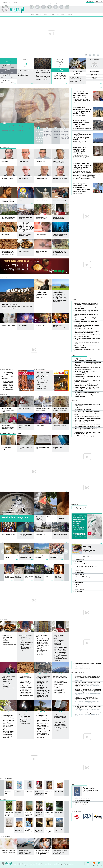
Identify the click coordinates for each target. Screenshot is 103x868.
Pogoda (9, 60)
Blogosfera (75, 543)
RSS (94, 863)
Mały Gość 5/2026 (43, 373)
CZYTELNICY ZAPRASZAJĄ (78, 673)
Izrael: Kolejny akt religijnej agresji (59, 690)
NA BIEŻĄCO (75, 87)
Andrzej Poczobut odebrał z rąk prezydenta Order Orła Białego (87, 396)
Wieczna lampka (79, 575)
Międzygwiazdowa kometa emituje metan (26, 687)
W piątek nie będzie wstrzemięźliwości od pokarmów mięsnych (7, 716)
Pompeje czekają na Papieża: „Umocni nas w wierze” (87, 315)
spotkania (49, 4)
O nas (14, 864)
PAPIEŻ (60, 633)
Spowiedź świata (23, 714)
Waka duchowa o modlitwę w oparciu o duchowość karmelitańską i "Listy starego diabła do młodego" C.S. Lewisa (88, 701)
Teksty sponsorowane (6, 837)
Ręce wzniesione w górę (9, 644)
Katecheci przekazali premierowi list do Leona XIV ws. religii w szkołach (88, 336)
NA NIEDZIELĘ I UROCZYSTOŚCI (77, 71)
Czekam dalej (78, 592)
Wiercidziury (6, 643)
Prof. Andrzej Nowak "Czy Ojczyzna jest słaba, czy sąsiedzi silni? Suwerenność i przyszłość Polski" (88, 678)
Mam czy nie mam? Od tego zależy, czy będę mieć (60, 718)
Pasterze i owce (41, 388)
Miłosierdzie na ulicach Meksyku (42, 636)
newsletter (88, 863)
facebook (94, 55)
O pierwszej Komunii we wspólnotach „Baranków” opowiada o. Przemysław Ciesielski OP (17, 134)
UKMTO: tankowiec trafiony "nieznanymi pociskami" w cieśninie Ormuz (86, 429)
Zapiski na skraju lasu (81, 564)
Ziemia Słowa (58, 292)
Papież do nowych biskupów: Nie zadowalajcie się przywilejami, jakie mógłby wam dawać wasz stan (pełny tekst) (61, 644)
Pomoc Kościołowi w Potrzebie (83, 668)
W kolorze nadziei (79, 559)
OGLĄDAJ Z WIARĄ (5, 542)
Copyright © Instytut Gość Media (21, 866)
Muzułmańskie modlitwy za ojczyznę (61, 693)
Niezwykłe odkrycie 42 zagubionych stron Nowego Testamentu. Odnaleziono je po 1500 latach (26, 647)
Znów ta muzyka (79, 583)
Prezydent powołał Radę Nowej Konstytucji (86, 393)
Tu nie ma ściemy (42, 386)
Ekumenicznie (94, 60)
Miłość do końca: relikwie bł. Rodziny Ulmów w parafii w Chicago (87, 319)
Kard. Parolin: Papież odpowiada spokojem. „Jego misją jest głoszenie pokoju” (87, 332)
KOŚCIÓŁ (43, 633)
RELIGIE (60, 674)
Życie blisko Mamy (42, 383)
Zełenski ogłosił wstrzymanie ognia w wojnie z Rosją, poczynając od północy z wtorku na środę (82, 188)
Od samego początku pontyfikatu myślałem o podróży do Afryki (61, 655)
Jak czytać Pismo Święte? (60, 714)
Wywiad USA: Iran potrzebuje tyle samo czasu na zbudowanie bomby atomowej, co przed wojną (87, 413)
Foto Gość (39, 864)
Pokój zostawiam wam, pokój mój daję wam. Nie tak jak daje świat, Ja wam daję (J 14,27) (60, 77)
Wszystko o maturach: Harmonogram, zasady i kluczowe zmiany (87, 377)
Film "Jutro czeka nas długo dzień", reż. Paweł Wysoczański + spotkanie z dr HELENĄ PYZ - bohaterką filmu (88, 685)
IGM (18, 864)
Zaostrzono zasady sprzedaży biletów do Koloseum (43, 721)
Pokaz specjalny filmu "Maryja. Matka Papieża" (88, 714)
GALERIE (2, 491)
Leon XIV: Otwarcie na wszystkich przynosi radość (59, 637)
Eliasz (22, 641)
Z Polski (74, 355)
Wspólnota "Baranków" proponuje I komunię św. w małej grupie (9, 721)
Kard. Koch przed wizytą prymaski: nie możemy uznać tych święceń (44, 692)
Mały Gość (32, 864)
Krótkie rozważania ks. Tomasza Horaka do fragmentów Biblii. (42, 296)
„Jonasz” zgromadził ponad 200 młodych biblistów (43, 697)
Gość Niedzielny (24, 864)
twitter (98, 55)
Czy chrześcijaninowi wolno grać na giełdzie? (61, 725)
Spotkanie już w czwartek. (80, 115)
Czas (76, 580)
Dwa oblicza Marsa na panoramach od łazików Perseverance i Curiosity (25, 678)
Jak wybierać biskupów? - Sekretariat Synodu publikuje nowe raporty (87, 339)
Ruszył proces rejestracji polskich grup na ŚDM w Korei (44, 730)
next (3, 552)
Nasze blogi (87, 547)
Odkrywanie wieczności (81, 803)
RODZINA (9, 712)
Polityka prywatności (68, 864)
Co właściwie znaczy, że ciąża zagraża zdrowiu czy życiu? (61, 729)
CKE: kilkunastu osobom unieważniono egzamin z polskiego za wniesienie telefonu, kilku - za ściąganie (88, 364)
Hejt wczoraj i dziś (25, 716)
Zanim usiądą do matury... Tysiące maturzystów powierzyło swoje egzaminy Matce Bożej (88, 385)
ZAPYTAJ (60, 712)
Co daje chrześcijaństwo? (25, 635)
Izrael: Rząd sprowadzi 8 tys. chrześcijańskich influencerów (42, 716)
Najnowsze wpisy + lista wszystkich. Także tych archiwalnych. (89, 550)
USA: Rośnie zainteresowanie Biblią (26, 638)
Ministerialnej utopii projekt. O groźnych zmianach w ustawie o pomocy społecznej (9, 383)
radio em (69, 15)
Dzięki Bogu (40, 385)
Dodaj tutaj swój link (80, 508)
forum (32, 4)
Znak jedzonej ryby (6, 635)
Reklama (45, 864)
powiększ (67, 4)
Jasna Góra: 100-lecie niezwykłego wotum (43, 643)
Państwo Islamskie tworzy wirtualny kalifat (61, 682)
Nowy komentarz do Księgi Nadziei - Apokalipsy (88, 664)
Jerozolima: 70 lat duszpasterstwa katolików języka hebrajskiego (80, 150)
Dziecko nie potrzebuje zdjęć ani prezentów (17, 127)
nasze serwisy (35, 15)
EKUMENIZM (43, 674)
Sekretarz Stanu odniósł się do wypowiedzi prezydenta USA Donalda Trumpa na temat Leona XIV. (81, 100)
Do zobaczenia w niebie (26, 643)
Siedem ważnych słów (81, 805)
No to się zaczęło (79, 589)
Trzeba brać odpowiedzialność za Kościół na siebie (87, 343)
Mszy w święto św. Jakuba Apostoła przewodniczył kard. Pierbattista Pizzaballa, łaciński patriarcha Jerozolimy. (87, 157)
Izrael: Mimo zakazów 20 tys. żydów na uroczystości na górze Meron (60, 678)
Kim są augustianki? (25, 723)
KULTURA (9, 674)
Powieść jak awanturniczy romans (8, 682)
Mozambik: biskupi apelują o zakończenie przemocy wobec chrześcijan (43, 678)
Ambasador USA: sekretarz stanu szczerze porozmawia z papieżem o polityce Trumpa (82, 110)
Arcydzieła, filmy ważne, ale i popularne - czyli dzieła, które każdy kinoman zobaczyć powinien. (17, 307)
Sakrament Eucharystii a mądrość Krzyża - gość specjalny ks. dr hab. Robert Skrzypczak (88, 709)
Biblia (76, 587)
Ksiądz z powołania (80, 666)
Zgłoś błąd (99, 863)
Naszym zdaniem (5, 147)
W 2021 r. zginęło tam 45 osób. (81, 142)
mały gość (61, 15)
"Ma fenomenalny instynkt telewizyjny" (8, 677)
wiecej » (9, 85)
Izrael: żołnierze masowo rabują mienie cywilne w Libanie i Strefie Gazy (88, 433)
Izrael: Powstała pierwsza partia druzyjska (59, 686)
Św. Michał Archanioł (80, 807)
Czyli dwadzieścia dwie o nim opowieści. (91, 791)
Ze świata (74, 401)
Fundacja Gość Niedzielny (55, 864)
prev (66, 552)
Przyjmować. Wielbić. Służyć (9, 638)
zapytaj (55, 4)
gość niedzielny (49, 15)
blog (38, 4)
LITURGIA (9, 633)
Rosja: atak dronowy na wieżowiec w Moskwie (87, 426)
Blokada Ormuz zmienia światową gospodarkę (87, 424)
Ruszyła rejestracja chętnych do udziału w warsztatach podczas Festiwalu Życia (43, 735)
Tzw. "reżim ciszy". (78, 193)
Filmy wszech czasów (9, 304)
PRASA (26, 712)
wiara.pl (13, 6)
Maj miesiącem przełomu (7, 686)
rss (90, 55)
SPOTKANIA (43, 712)
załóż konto (99, 1)
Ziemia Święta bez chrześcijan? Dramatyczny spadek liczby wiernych (43, 652)
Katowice (9, 62)
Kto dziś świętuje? (94, 71)
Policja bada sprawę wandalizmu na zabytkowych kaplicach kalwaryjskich (85, 360)
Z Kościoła (74, 300)
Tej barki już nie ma (80, 585)
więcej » (60, 80)
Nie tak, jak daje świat (43, 73)
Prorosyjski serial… (8, 680)
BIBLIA (26, 633)
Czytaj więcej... (43, 84)
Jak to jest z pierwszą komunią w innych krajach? (43, 647)
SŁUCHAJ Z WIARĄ (5, 563)
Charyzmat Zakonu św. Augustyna (26, 721)
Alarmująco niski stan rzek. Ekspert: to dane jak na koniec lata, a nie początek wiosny (82, 166)
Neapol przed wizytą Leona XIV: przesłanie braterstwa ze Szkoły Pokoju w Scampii (86, 311)
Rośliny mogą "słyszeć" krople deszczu (26, 690)
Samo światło (7, 641)
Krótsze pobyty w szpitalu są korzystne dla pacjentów (8, 736)
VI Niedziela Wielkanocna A (77, 74)
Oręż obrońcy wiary (8, 387)
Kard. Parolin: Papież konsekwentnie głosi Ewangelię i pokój (81, 94)
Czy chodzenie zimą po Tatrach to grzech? (60, 722)
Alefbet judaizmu (89, 788)
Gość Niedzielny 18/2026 (7, 374)
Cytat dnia (60, 74)
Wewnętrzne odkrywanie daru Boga (61, 659)
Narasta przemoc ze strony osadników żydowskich (42, 683)
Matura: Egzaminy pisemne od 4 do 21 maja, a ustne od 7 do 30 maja (9, 726)
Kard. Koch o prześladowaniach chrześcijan (42, 687)
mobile (61, 4)
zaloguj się (90, 1)
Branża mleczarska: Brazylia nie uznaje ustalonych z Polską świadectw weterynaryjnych (86, 373)
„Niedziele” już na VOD (9, 688)
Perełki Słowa (41, 292)
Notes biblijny (78, 562)
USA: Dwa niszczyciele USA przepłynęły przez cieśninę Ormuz (87, 405)
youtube (102, 55)
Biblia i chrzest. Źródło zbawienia (84, 798)
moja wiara (43, 4)
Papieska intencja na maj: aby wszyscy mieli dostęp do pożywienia (60, 651)
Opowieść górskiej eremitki (82, 800)
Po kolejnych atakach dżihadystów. (82, 129)
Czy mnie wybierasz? (43, 381)
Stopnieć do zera (25, 718)
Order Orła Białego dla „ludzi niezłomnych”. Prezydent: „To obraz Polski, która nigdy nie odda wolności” (87, 389)
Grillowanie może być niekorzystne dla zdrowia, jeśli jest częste (27, 694)
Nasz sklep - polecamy (6, 779)
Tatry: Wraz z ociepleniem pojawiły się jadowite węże (9, 731)
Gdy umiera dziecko (8, 389)
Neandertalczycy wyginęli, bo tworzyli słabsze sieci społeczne (26, 683)
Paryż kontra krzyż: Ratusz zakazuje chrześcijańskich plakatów (84, 421)
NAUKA (26, 674)
